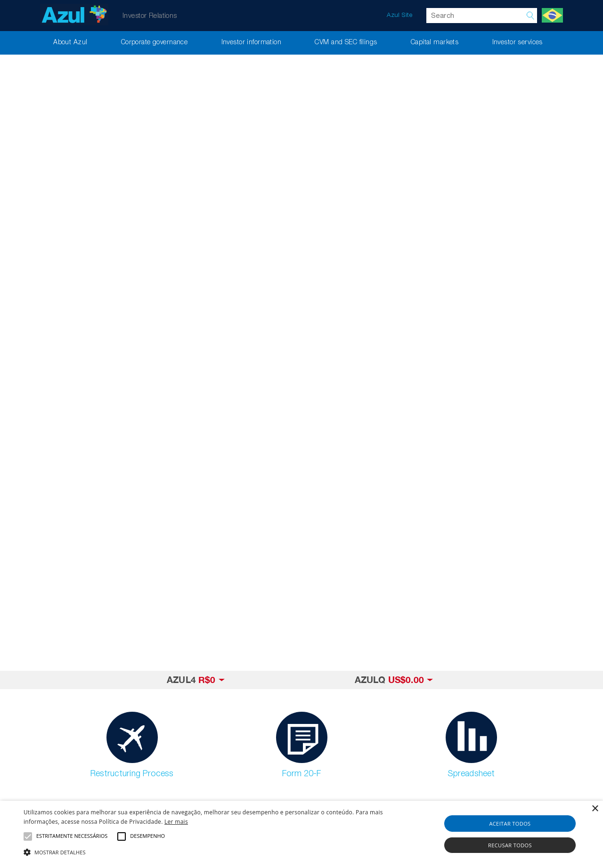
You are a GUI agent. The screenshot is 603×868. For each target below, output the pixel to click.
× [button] (595, 809)
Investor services (517, 43)
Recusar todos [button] (510, 845)
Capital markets (435, 43)
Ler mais (176, 822)
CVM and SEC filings (346, 43)
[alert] (301, 834)
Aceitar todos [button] (510, 824)
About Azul (70, 43)
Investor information (252, 43)
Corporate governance (155, 43)
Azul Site (399, 15)
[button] (204, 852)
